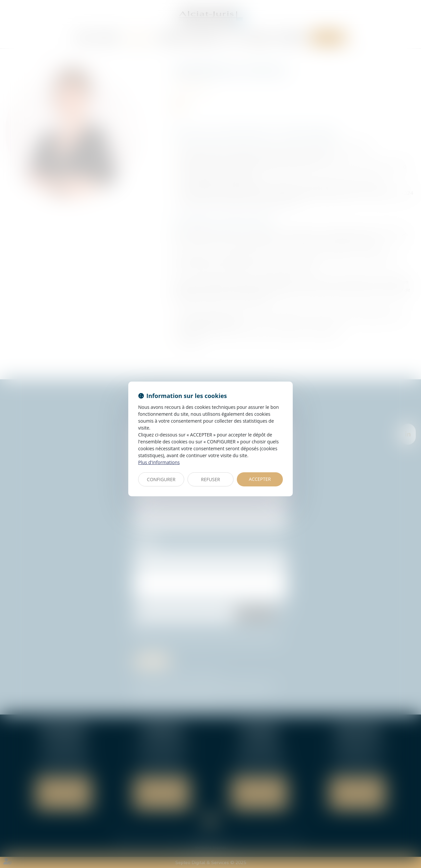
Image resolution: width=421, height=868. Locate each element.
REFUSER (210, 479)
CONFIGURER (161, 479)
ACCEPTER (260, 479)
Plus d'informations (159, 462)
